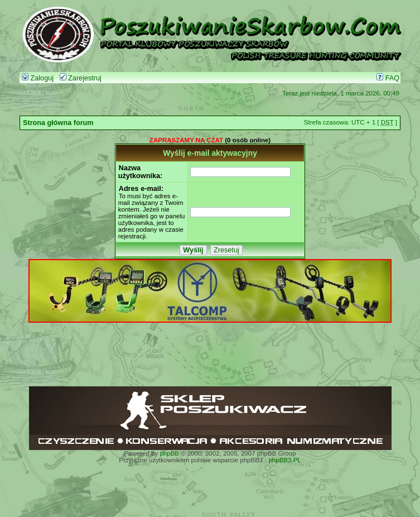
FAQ (388, 78)
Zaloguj (38, 78)
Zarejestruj (81, 78)
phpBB (169, 453)
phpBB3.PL (284, 460)
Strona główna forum (58, 123)
